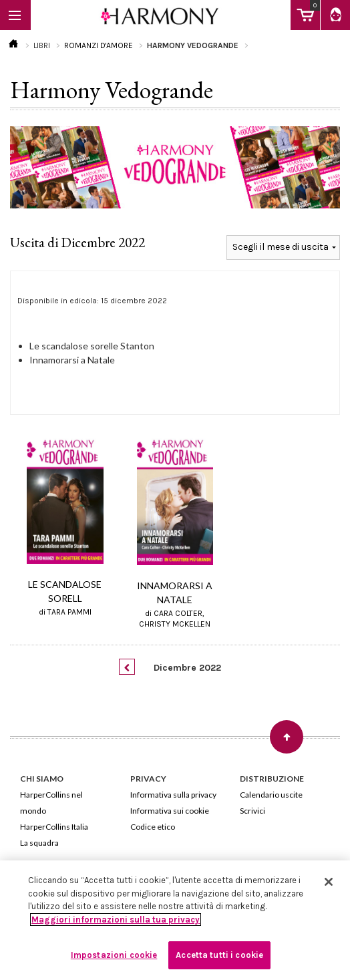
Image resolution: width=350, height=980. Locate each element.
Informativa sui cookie (170, 811)
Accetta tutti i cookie (219, 955)
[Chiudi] (329, 882)
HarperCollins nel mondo (51, 803)
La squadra (39, 843)
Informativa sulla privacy (173, 795)
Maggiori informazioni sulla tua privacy (116, 920)
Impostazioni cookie (114, 955)
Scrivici (252, 811)
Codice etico (153, 827)
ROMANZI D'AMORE (99, 45)
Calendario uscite (271, 795)
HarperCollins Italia (54, 827)
